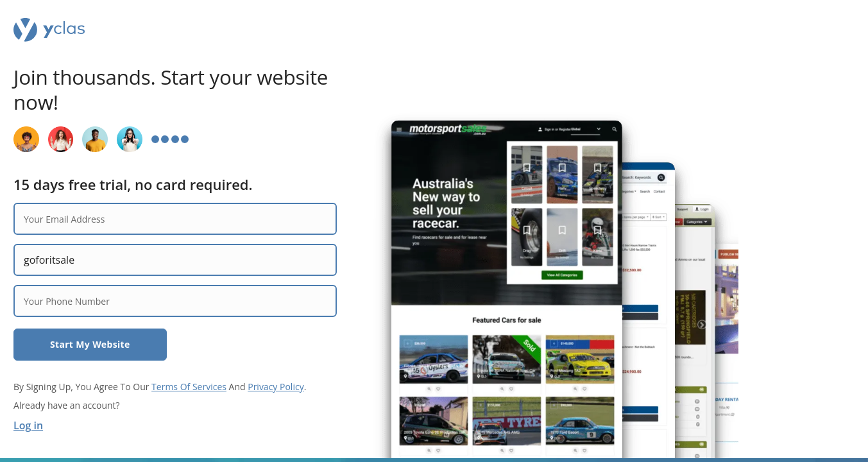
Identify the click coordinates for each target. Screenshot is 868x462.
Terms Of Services (189, 387)
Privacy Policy (276, 387)
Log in (28, 425)
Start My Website (90, 344)
